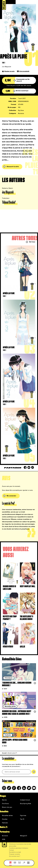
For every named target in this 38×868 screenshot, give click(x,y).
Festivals (5, 823)
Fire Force (5, 804)
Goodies (5, 819)
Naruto (4, 800)
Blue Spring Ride (25, 804)
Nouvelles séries (7, 816)
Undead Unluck (25, 800)
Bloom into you (7, 807)
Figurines (23, 816)
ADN (4, 839)
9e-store (5, 836)
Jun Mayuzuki (7, 67)
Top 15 (22, 819)
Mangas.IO (24, 836)
